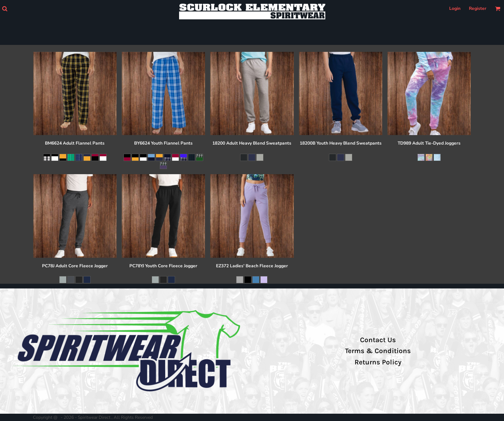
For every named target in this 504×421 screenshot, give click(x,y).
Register (478, 8)
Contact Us (378, 340)
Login (455, 8)
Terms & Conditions (378, 351)
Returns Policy (378, 362)
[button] (5, 9)
